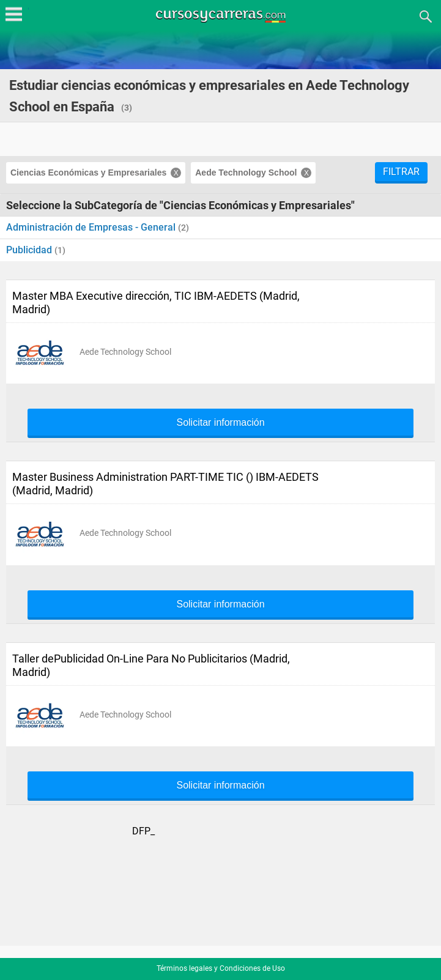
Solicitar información (220, 423)
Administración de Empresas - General (92, 227)
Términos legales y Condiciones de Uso (221, 968)
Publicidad (30, 250)
